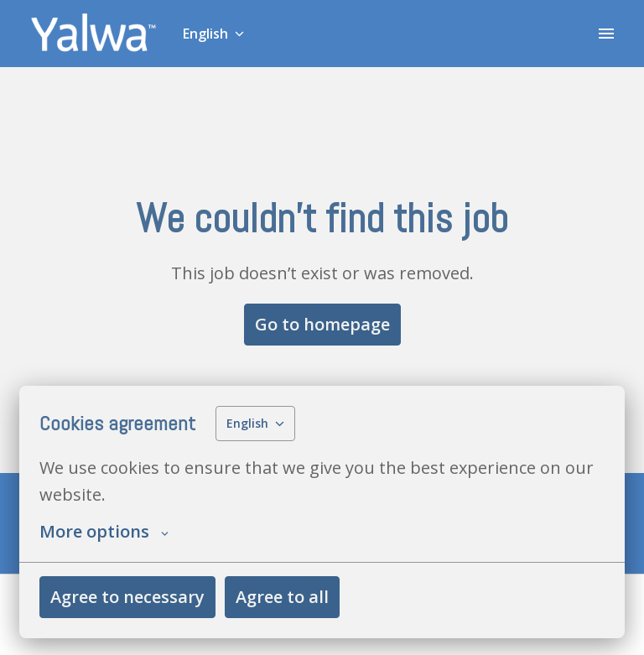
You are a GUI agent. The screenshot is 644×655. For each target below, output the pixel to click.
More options (104, 532)
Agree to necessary (127, 597)
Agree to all (282, 597)
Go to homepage (322, 324)
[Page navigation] (606, 34)
